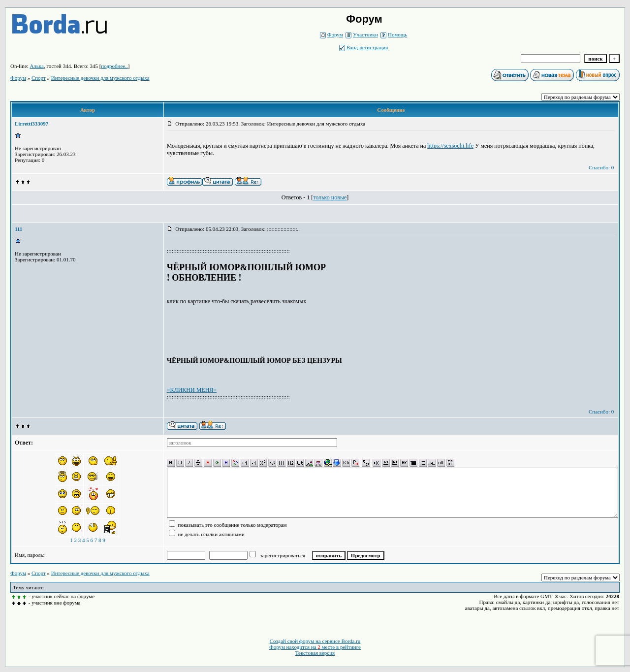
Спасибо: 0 (601, 167)
